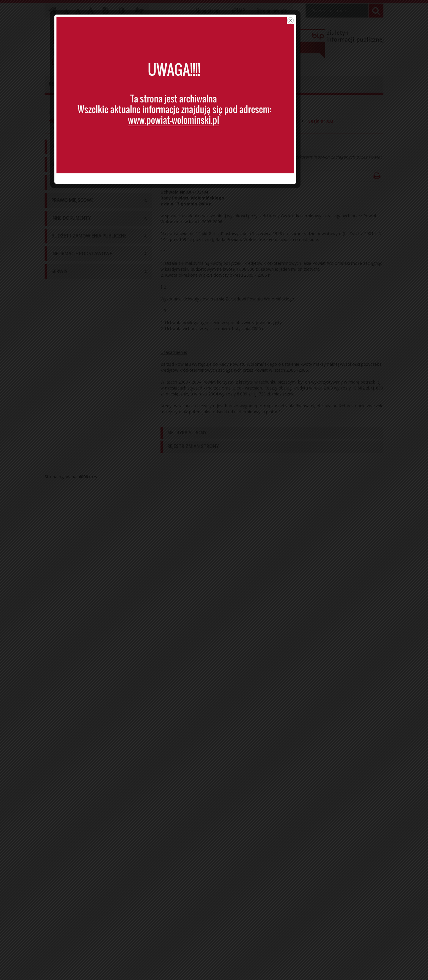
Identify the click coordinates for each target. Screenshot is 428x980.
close (329, 28)
